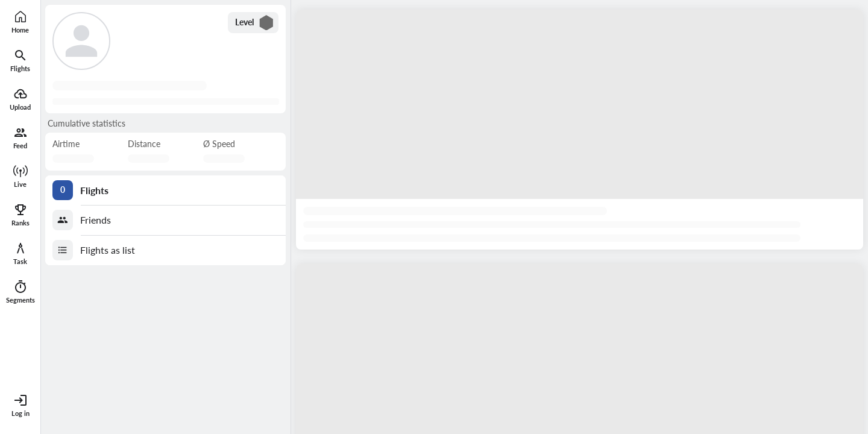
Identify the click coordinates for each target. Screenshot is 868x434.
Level (255, 23)
